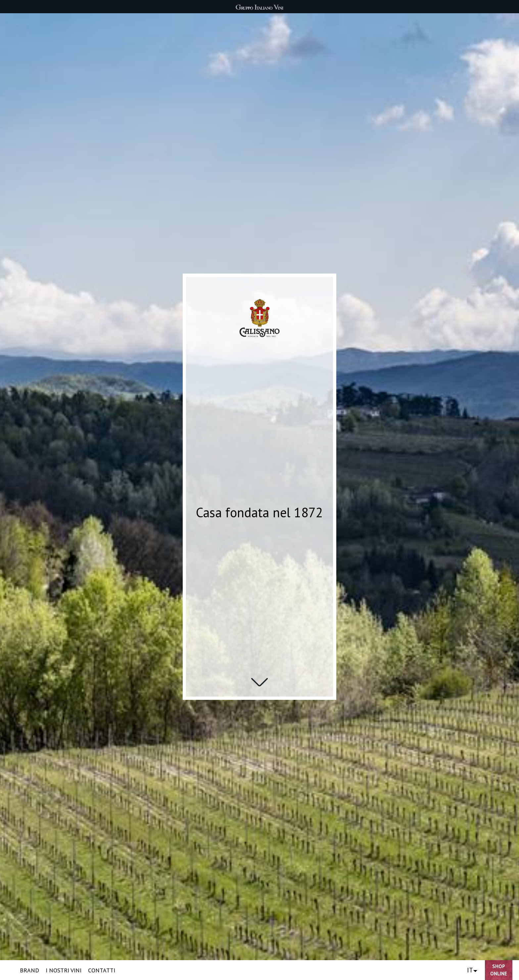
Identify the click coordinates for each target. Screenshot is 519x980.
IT (470, 970)
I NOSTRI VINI (64, 970)
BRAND (29, 970)
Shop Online (499, 970)
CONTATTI (102, 970)
